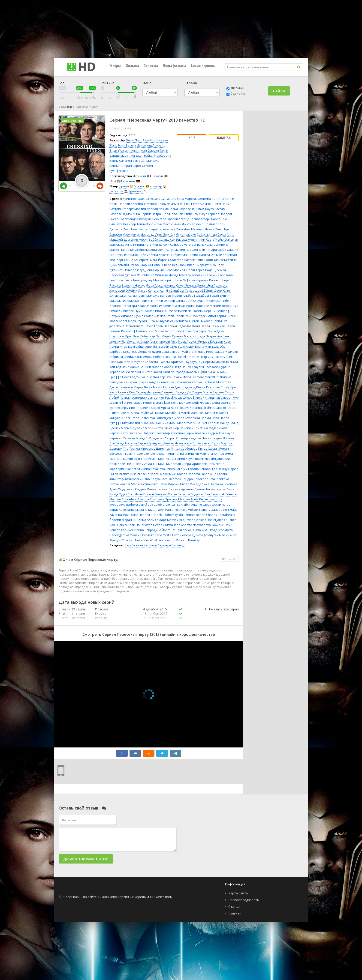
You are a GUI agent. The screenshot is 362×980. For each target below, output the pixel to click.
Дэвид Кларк (119, 155)
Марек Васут (143, 387)
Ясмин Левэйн (205, 459)
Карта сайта (238, 893)
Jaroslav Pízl (118, 341)
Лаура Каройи (169, 484)
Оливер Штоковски (178, 301)
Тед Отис (122, 367)
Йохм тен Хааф (138, 341)
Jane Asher (224, 459)
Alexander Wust (146, 540)
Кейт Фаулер (202, 403)
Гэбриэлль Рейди (122, 357)
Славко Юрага (226, 408)
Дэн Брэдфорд (185, 387)
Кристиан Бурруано (186, 362)
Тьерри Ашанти (121, 280)
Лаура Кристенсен (152, 290)
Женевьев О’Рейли (123, 290)
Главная (235, 913)
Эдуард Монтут (187, 239)
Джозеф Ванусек (206, 535)
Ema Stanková (219, 479)
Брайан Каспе (208, 280)
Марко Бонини (140, 367)
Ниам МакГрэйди (132, 347)
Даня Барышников (159, 270)
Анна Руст (200, 423)
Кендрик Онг (215, 433)
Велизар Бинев (183, 265)
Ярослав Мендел (178, 499)
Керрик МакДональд (223, 423)
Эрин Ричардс (195, 316)
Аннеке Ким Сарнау (132, 392)
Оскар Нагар (221, 505)
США (113, 181)
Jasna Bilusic (162, 403)
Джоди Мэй (177, 275)
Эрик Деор (214, 290)
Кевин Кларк (206, 387)
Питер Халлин (208, 448)
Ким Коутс (207, 239)
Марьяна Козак (217, 413)
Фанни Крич (157, 464)
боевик (139, 186)
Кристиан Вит (148, 484)
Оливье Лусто (180, 245)
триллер (156, 186)
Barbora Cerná (137, 505)
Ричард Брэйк (216, 250)
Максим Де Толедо (174, 474)
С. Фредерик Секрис (160, 438)
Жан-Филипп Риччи (149, 301)
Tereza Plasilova (169, 489)
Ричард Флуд (135, 270)
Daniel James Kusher (221, 520)
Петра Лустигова (132, 397)
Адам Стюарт (157, 520)
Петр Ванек (182, 367)
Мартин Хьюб (139, 423)
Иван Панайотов (140, 525)
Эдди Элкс (127, 494)
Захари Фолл (181, 377)
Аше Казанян (220, 474)
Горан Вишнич (221, 296)
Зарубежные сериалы (141, 545)
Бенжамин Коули (182, 459)
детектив (116, 191)
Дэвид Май (143, 428)
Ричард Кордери (211, 341)
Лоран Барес (132, 166)
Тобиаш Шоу (221, 525)
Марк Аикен (131, 234)
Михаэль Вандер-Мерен (164, 296)
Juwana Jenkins (196, 520)
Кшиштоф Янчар (135, 459)
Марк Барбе (212, 219)
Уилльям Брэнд (134, 438)
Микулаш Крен (120, 418)
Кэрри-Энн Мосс (158, 224)
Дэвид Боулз (205, 209)
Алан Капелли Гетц (163, 341)
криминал (136, 191)
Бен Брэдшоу (143, 280)
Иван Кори (117, 464)
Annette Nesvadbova (196, 525)
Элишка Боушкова (151, 499)
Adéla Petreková (202, 499)
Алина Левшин (132, 372)
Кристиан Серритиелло (188, 433)
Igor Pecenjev (119, 408)
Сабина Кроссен (159, 255)
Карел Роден (205, 270)
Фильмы (132, 66)
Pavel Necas (174, 397)
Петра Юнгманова (167, 525)
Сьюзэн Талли (158, 150)
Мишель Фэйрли (122, 301)
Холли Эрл (190, 331)
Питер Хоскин (154, 372)
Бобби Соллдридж (162, 239)
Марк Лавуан (188, 341)
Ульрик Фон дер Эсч (156, 377)
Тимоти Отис (161, 428)
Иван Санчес (155, 397)
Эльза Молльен (227, 352)
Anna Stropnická (188, 418)
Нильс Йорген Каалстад (166, 260)
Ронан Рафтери (198, 306)
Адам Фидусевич (122, 489)
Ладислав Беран (172, 316)
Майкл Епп (189, 352)
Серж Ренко (207, 331)
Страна (191, 83)
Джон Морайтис (180, 423)
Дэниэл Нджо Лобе (132, 255)
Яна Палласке (217, 285)
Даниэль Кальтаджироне (210, 245)
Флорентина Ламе (172, 306)
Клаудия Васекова (205, 367)
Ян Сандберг (175, 290)
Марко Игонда (195, 336)
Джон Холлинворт (133, 296)
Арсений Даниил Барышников (203, 489)
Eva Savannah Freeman (222, 494)
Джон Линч (213, 204)
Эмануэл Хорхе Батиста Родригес (179, 494)
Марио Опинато (156, 275)
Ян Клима (139, 520)
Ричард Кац (211, 397)
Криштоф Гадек (134, 199)
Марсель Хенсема (198, 199)
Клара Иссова (148, 306)
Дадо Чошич (180, 408)
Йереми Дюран (121, 520)
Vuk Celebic (156, 505)
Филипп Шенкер (188, 540)
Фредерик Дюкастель (126, 469)
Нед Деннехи (195, 250)
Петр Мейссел (181, 403)
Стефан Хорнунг (141, 265)
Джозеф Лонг (134, 275)
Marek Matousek (193, 413)
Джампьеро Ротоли (189, 443)
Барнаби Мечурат (131, 362)
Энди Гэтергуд (193, 204)
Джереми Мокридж (215, 362)
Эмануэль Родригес (209, 530)
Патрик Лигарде (121, 316)
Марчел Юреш (184, 270)
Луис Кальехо (186, 234)
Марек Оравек (172, 336)
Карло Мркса (160, 408)
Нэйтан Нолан (120, 413)
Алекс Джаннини (162, 454)
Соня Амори (144, 357)
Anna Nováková (154, 469)
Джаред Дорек (162, 367)
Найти (279, 91)
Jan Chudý (223, 387)
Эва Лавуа (152, 479)
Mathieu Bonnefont (123, 499)
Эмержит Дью (206, 265)
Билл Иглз (150, 140)
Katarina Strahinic (202, 408)
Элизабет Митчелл (190, 229)
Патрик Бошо (194, 260)
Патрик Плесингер (156, 433)
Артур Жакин (175, 250)
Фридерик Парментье (208, 464)
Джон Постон (144, 494)
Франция (140, 176)
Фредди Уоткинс (122, 540)
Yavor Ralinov (119, 515)
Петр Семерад (183, 535)
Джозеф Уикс (193, 397)
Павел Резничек (213, 326)
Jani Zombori (166, 540)
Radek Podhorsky (165, 515)
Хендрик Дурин (150, 352)
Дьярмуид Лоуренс (151, 145)
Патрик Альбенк (218, 336)
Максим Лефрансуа (224, 306)
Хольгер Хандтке (189, 438)
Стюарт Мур (230, 397)
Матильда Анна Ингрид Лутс (130, 245)
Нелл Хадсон (131, 377)
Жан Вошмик (159, 423)
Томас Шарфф (195, 290)
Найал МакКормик (158, 155)
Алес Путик (212, 443)
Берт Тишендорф (217, 311)
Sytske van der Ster (123, 484)
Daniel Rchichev (188, 357)
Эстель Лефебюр (184, 280)
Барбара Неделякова (160, 229)
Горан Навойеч (166, 326)
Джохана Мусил (146, 510)
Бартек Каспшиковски (126, 433)
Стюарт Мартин (134, 209)
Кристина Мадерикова (211, 428)
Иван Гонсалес (166, 311)
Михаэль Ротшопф (169, 331)
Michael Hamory (199, 510)
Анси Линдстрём (157, 347)
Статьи (234, 907)
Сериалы (151, 66)
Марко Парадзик (122, 250)
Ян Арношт (186, 530)
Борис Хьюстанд (122, 510)
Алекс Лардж (150, 474)
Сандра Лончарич (161, 382)
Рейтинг (107, 83)
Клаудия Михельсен (208, 301)
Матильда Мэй (211, 255)
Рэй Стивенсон (189, 214)
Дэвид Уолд (175, 199)
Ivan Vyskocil (228, 535)
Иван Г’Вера (163, 265)
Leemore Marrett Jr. (205, 377)
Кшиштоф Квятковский (126, 479)
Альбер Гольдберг (196, 296)
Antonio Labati (201, 505)
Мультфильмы (174, 66)
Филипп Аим (138, 150)
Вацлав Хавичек (122, 530)
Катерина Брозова (219, 275)
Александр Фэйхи (178, 505)
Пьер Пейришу (182, 428)
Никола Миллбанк (167, 413)
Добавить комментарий (86, 859)
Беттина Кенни (223, 199)
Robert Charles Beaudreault (216, 515)
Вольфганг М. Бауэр (139, 326)
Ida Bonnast (187, 515)
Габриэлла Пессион (186, 255)
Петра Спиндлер (187, 454)
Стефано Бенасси (199, 469)
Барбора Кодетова (124, 352)
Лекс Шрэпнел (207, 224)
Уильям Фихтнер (183, 224)
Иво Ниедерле (140, 408)
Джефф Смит (119, 423)
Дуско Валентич (121, 387)
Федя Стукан (137, 321)
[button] (222, 614)
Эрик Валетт (127, 145)
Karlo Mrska (163, 535)
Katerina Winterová (188, 382)
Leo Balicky (220, 469)
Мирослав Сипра (179, 464)
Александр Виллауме (136, 219)
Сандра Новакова (195, 479)
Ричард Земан (196, 285)
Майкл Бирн (162, 280)
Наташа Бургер (136, 443)
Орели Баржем (213, 392)
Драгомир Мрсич (136, 239)
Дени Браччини (224, 403)
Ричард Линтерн (122, 311)
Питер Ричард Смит (195, 484)
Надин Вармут (136, 464)
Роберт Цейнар (165, 357)
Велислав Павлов (165, 219)
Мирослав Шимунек (155, 448)
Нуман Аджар (145, 311)
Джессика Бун (156, 199)
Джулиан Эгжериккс (172, 510)
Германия (128, 181)
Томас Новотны (141, 515)
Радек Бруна (195, 347)
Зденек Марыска (122, 428)
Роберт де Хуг (151, 336)
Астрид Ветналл (190, 219)
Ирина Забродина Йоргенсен (156, 530)
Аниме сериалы (203, 66)
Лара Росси (206, 352)
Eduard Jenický (166, 418)
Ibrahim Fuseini (129, 474)
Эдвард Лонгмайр (224, 510)
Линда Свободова (184, 448)
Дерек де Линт (152, 234)
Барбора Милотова (217, 382)
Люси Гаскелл (156, 285)
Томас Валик (195, 275)
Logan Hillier (118, 403)
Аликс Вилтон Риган (185, 321)
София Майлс (214, 260)
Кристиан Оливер (144, 204)
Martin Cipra (176, 520)
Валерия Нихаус (133, 285)
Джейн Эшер (214, 229)
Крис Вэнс (133, 336)
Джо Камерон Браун (132, 382)
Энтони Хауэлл (158, 321)
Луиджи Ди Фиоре (189, 392)
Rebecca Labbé (199, 474)
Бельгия (158, 176)
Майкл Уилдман (226, 239)
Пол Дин (207, 418)
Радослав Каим (189, 326)
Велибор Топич (134, 224)
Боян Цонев (118, 525)
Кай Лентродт (175, 372)
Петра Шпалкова (164, 214)
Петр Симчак (209, 357)
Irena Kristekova (143, 418)
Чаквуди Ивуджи (170, 204)
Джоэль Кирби (196, 372)
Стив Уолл (177, 347)
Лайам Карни (216, 316)
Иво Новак (221, 418)
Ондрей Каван (146, 489)
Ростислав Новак (140, 403)
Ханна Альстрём (136, 260)
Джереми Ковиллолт (150, 250)
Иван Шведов (120, 204)
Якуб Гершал (210, 214)
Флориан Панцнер (161, 392)
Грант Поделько (137, 454)
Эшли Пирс (134, 140)
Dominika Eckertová (224, 484)
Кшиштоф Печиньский (138, 331)
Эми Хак (169, 234)
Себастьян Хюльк (158, 362)
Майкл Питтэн (163, 387)
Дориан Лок (155, 209)
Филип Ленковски (190, 311)
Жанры (115, 66)
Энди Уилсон (119, 150)
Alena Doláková (142, 413)
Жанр (147, 83)
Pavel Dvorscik (171, 479)
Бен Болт (139, 161)
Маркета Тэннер (212, 454)
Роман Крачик (158, 459)
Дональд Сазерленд (180, 209)
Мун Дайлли (161, 245)
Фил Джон (136, 155)
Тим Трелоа (131, 448)
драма (124, 186)
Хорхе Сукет (176, 285)
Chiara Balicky (175, 469)
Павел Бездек (212, 438)
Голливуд (178, 545)
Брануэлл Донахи (161, 443)
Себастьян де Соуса (211, 234)
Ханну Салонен (121, 161)
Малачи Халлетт (142, 535)
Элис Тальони (133, 229)
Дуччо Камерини (147, 316)
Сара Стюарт (171, 352)
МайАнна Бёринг (139, 214)
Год (62, 83)
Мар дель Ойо (215, 347)
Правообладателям (244, 900)
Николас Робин (211, 321)
